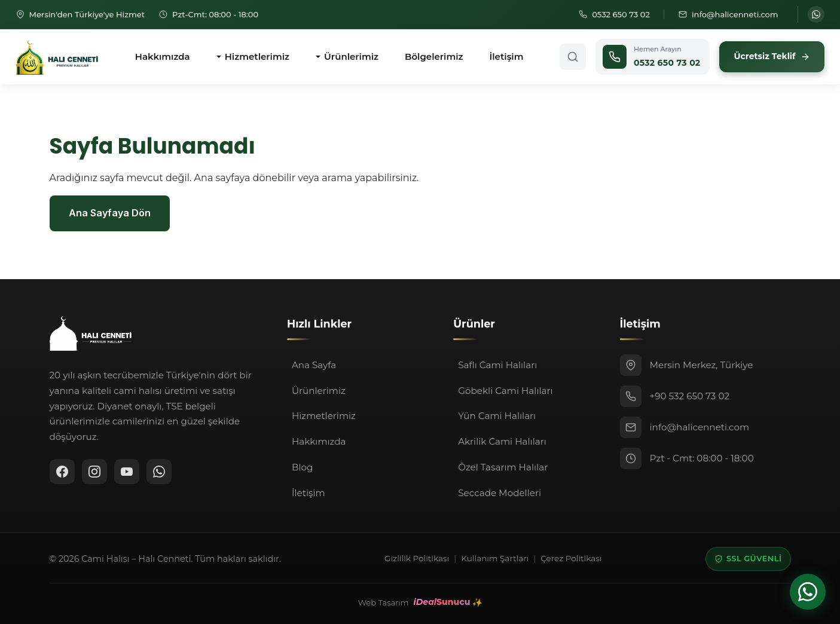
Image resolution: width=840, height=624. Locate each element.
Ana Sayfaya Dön (110, 213)
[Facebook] (62, 472)
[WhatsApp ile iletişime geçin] (816, 14)
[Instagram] (94, 472)
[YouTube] (127, 472)
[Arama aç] (573, 57)
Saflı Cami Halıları (497, 365)
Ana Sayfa (314, 365)
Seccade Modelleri (500, 493)
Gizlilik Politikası (417, 558)
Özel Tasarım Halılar (503, 467)
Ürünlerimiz (351, 56)
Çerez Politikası (571, 558)
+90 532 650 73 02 (690, 396)
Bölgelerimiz (434, 56)
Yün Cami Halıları (497, 416)
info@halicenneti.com (700, 427)
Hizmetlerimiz (257, 56)
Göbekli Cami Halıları (505, 391)
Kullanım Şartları (495, 558)
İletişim (507, 56)
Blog (302, 467)
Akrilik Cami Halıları (502, 441)
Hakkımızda (163, 56)
